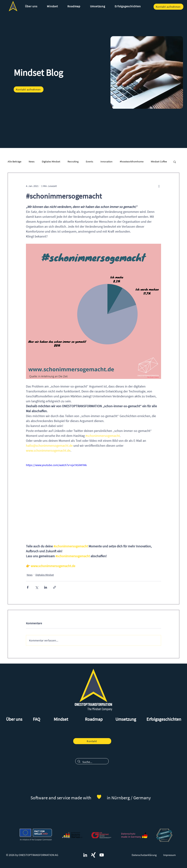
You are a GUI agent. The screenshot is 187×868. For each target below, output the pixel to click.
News (32, 162)
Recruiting (73, 162)
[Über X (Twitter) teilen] (37, 587)
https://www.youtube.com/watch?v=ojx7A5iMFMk (56, 465)
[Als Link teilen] (55, 587)
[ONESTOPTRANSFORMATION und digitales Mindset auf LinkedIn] (85, 855)
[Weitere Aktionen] (159, 186)
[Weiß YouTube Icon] (102, 855)
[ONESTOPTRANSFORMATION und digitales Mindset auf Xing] (93, 855)
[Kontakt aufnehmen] (168, 7)
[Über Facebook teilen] (28, 587)
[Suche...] (92, 762)
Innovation (106, 162)
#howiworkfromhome (132, 162)
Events (89, 162)
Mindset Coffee (159, 162)
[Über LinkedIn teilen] (46, 587)
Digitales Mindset (51, 162)
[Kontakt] (92, 741)
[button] (31, 6)
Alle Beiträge (15, 162)
